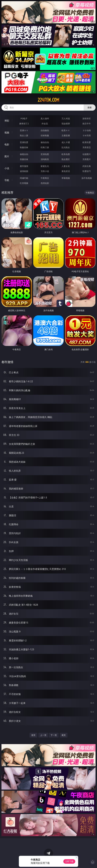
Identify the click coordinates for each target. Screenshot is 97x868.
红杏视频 (24, 183)
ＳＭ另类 (87, 135)
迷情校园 (24, 171)
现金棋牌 (66, 124)
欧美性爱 (87, 142)
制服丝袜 (24, 147)
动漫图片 (87, 154)
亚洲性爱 (24, 142)
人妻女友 (66, 166)
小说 (7, 168)
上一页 (43, 735)
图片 (7, 156)
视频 (7, 133)
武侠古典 (87, 166)
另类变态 (87, 147)
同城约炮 (24, 178)
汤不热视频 (87, 178)
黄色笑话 (66, 171)
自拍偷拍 (45, 130)
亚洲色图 (45, 154)
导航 (7, 180)
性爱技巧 (87, 171)
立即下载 (69, 861)
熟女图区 (66, 159)
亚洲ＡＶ (24, 130)
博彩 (7, 121)
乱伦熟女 (66, 147)
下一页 (54, 735)
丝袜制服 (45, 135)
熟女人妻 (24, 135)
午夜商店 (45, 178)
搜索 (90, 107)
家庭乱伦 (45, 166)
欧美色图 (66, 154)
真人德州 (45, 118)
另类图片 (87, 159)
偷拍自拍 (45, 142)
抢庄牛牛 (87, 124)
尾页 (64, 735)
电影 (7, 144)
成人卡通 (66, 142)
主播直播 (66, 135)
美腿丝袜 (24, 159)
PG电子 (24, 118)
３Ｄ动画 (87, 130)
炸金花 (45, 124)
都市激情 (24, 166)
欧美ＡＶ (66, 130)
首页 (33, 735)
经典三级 (45, 147)
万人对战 (66, 118)
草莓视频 (66, 178)
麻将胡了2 (24, 124)
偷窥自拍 (24, 154)
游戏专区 (87, 118)
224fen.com (48, 100)
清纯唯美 (45, 159)
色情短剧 (45, 183)
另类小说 (45, 171)
